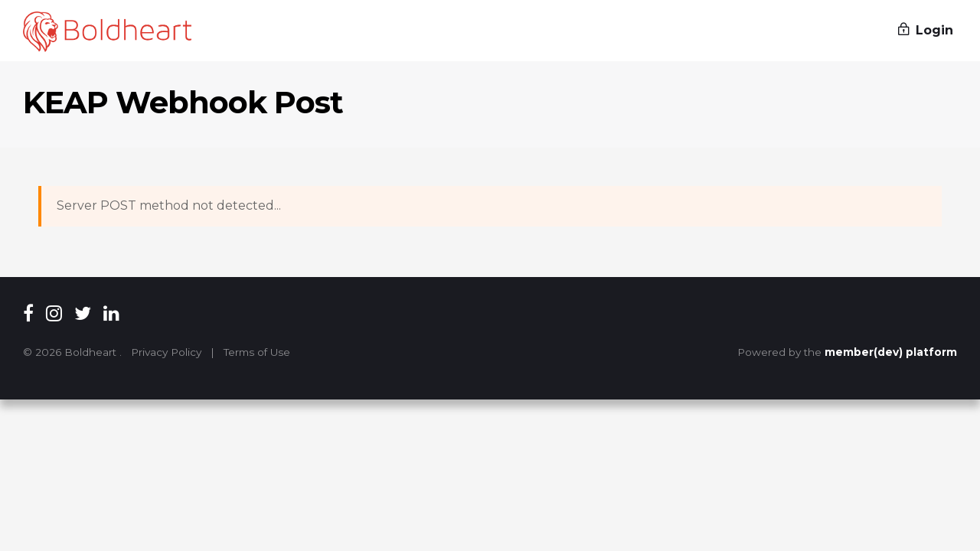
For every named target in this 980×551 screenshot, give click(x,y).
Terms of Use (257, 352)
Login (926, 30)
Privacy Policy (166, 352)
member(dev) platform (891, 352)
